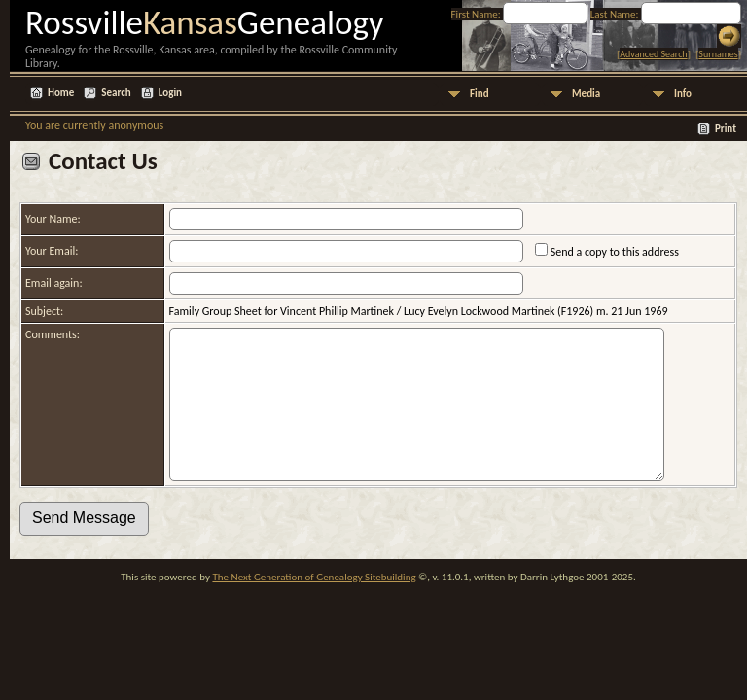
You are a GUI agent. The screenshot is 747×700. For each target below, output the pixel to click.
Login (170, 93)
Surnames (718, 54)
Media (586, 94)
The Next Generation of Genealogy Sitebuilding (314, 606)
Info (683, 94)
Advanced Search (653, 54)
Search (116, 93)
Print (726, 129)
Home (61, 93)
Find (480, 94)
